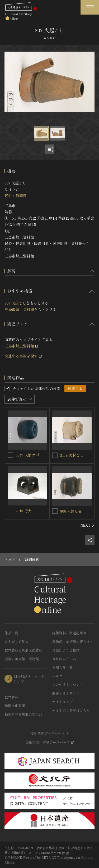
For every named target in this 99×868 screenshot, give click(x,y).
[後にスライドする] (88, 525)
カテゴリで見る (16, 642)
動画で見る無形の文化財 (23, 714)
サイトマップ (63, 702)
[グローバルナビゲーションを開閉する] (90, 7)
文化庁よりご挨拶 (66, 650)
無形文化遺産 (15, 706)
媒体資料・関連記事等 (69, 633)
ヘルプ (57, 676)
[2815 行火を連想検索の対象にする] (10, 511)
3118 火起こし (72, 455)
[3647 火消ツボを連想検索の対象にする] (10, 455)
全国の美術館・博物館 (22, 659)
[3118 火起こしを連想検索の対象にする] (55, 455)
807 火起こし (15, 303)
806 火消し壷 (71, 511)
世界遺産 (11, 697)
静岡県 (21, 196)
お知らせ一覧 (63, 667)
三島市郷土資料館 (19, 309)
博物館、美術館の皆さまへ (73, 642)
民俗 (8, 196)
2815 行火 (23, 511)
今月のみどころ (64, 659)
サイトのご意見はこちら (71, 710)
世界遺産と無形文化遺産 (23, 650)
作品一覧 (11, 633)
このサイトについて (68, 684)
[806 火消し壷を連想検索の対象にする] (55, 511)
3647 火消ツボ (27, 455)
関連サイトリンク (66, 693)
